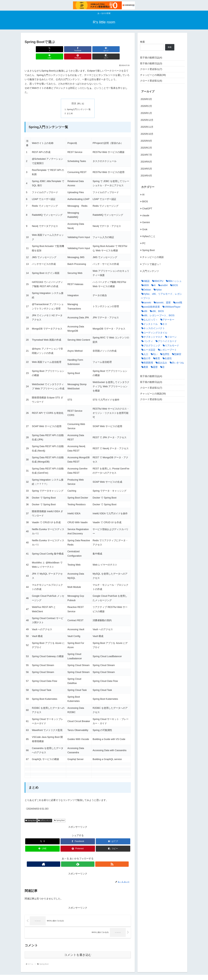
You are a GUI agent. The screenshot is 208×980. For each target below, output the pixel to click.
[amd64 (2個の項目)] (162, 285)
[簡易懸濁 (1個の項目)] (147, 363)
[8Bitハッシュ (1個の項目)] (173, 281)
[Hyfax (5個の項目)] (157, 290)
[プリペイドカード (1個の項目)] (165, 341)
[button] (122, 49)
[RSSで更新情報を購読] (84, 857)
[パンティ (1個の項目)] (147, 341)
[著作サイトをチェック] (72, 857)
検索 (142, 42)
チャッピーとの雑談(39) (153, 75)
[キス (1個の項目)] (163, 324)
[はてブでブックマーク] (69, 49)
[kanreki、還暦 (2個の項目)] (162, 303)
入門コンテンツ (45, 814)
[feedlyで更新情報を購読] (78, 857)
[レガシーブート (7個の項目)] (167, 350)
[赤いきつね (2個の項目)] (176, 363)
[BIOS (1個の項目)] (173, 285)
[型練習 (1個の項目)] (176, 354)
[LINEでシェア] (87, 49)
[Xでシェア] (33, 49)
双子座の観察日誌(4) (151, 58)
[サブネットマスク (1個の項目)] (151, 337)
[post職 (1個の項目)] (177, 303)
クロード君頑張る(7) (151, 69)
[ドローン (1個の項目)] (170, 337)
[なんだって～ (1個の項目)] (149, 320)
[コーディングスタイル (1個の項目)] (154, 333)
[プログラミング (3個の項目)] (150, 346)
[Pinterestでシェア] (105, 49)
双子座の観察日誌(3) (151, 63)
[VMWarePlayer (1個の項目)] (171, 307)
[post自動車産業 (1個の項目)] (150, 307)
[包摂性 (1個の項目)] (164, 354)
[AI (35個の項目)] (153, 285)
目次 (74, 96)
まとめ (69, 106)
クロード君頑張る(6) (151, 81)
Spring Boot (31, 814)
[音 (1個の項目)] (162, 367)
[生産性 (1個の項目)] (167, 358)
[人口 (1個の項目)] (144, 354)
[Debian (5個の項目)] (146, 290)
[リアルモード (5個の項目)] (170, 346)
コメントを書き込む (78, 948)
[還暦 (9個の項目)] (154, 367)
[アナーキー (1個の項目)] (167, 320)
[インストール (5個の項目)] (149, 324)
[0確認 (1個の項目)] (145, 281)
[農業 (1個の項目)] (144, 367)
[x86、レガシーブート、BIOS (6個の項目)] (157, 315)
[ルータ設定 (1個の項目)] (148, 350)
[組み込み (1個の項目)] (161, 363)
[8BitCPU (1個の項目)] (157, 281)
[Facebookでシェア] (51, 49)
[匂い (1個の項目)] (154, 354)
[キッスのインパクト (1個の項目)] (152, 328)
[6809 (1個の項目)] (144, 285)
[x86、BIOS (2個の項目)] (156, 311)
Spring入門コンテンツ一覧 (79, 102)
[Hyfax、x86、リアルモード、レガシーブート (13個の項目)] (162, 296)
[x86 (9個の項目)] (144, 311)
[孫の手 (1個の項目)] (145, 358)
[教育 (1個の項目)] (156, 358)
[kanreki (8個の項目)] (146, 303)
